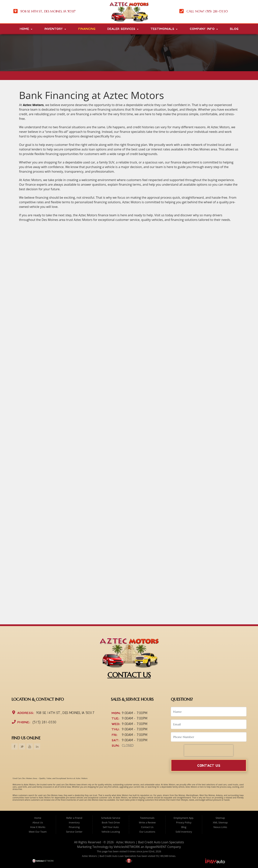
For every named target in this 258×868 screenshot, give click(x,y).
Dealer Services (123, 29)
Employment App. (184, 818)
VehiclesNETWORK (127, 847)
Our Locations (147, 832)
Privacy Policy (184, 822)
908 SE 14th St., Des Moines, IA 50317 (65, 713)
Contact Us (209, 766)
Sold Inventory (184, 832)
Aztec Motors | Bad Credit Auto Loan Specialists (150, 842)
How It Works (38, 827)
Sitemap (220, 818)
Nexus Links (220, 827)
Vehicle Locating (111, 832)
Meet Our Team (38, 832)
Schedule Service (111, 818)
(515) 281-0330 (44, 722)
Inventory (55, 29)
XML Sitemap (220, 822)
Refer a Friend (74, 818)
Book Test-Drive (111, 822)
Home (26, 29)
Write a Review (147, 822)
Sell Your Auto (111, 827)
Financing (87, 29)
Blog (234, 29)
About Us (38, 822)
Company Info (204, 29)
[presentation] (209, 750)
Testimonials (164, 29)
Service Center (74, 832)
